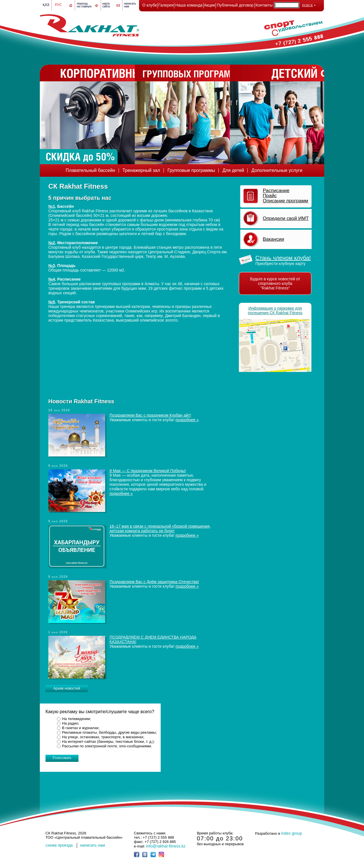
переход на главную (84, 5)
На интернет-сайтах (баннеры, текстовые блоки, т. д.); (108, 741)
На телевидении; (76, 719)
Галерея (166, 5)
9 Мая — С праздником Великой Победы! (148, 471)
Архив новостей (67, 688)
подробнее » (187, 420)
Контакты (264, 5)
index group (292, 833)
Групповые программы (191, 170)
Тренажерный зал (141, 170)
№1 (52, 206)
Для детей (233, 170)
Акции (209, 5)
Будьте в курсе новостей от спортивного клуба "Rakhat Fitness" (275, 283)
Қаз (46, 5)
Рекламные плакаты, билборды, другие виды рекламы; (109, 732)
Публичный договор (235, 5)
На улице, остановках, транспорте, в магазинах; (103, 737)
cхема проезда (59, 845)
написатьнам (130, 5)
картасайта (106, 5)
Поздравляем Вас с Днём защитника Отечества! (154, 582)
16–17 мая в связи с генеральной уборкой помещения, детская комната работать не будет (160, 528)
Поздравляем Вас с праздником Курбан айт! (150, 415)
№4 (52, 279)
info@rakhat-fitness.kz (166, 846)
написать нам (92, 845)
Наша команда (189, 5)
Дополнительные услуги (277, 170)
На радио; (71, 723)
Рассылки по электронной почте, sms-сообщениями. (107, 746)
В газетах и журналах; (81, 728)
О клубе (150, 5)
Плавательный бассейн (90, 170)
